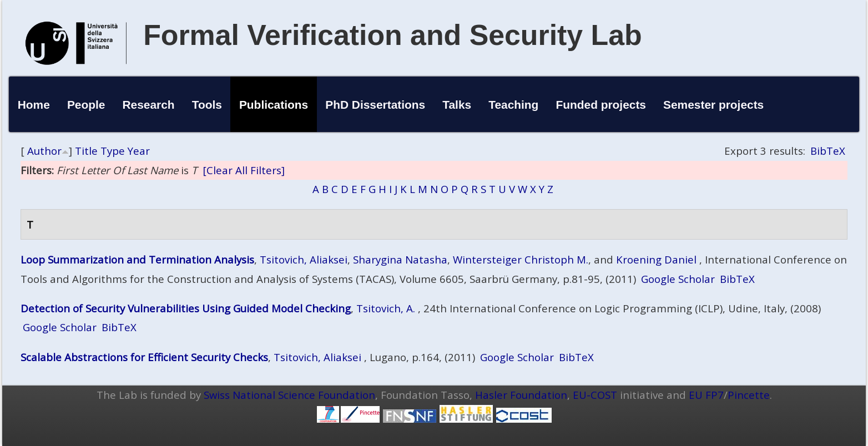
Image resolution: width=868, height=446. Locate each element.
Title (86, 151)
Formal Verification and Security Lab (393, 35)
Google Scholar (678, 279)
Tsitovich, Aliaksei (304, 259)
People (86, 105)
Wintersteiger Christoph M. (521, 259)
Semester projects (713, 105)
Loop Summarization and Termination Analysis (137, 259)
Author (44, 151)
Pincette (749, 395)
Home (34, 105)
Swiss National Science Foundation (289, 395)
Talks (457, 105)
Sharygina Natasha (400, 259)
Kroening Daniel (656, 259)
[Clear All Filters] (244, 170)
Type (113, 151)
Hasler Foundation (521, 395)
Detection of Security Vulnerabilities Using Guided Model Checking (186, 308)
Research (149, 105)
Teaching (513, 105)
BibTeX (828, 151)
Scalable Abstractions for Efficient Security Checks (144, 357)
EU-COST (595, 395)
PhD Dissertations (375, 105)
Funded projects (601, 105)
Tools (207, 105)
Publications (274, 105)
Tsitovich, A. (386, 308)
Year (139, 151)
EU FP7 (706, 395)
